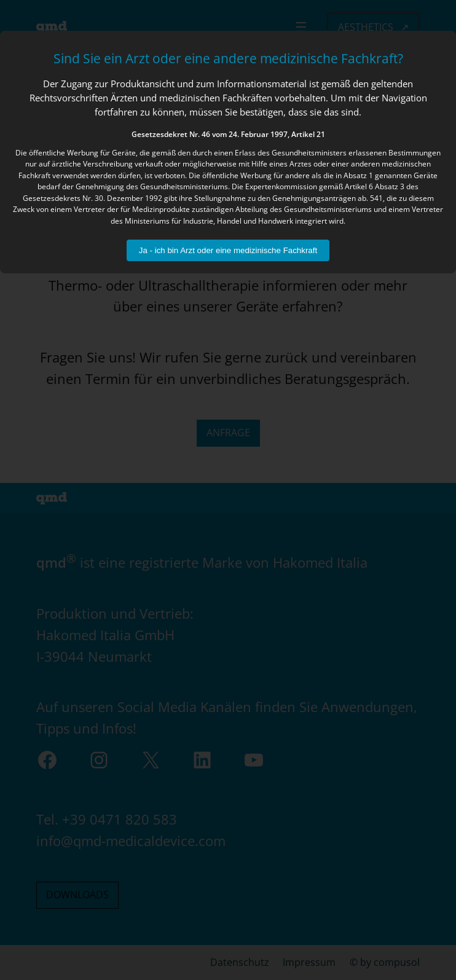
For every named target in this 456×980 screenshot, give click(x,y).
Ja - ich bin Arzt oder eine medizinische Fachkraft (228, 250)
